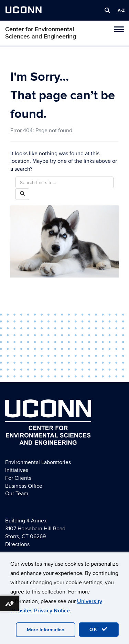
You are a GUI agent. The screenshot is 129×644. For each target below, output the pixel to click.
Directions (17, 544)
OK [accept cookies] (99, 629)
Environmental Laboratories (38, 462)
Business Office (24, 486)
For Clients (18, 478)
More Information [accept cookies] (46, 630)
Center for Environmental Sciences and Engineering (41, 33)
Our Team (17, 494)
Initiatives (17, 470)
